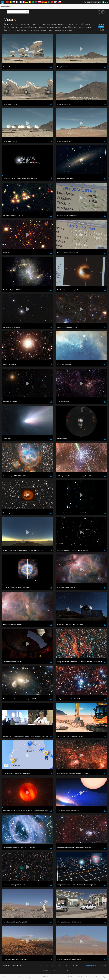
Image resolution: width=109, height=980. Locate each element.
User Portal (97, 2)
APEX (40, 24)
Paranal (82, 27)
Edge (8, 327)
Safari (8, 331)
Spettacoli (24, 27)
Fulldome (33, 27)
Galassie (42, 27)
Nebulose (73, 27)
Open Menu (7, 7)
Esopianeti (15, 27)
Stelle (50, 30)
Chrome (9, 325)
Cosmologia (74, 24)
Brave (8, 323)
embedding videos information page (49, 288)
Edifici (89, 27)
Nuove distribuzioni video (63, 30)
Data (102, 29)
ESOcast (87, 24)
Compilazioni (63, 24)
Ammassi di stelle (40, 30)
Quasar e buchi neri (12, 30)
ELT (81, 24)
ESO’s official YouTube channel (50, 284)
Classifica (101, 27)
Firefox (8, 329)
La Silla (65, 27)
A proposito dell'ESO (23, 24)
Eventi (7, 27)
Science (90, 2)
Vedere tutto (10, 24)
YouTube (5, 284)
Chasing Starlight (50, 24)
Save (7, 362)
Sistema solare (26, 30)
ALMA (35, 24)
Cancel (17, 362)
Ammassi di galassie (54, 27)
